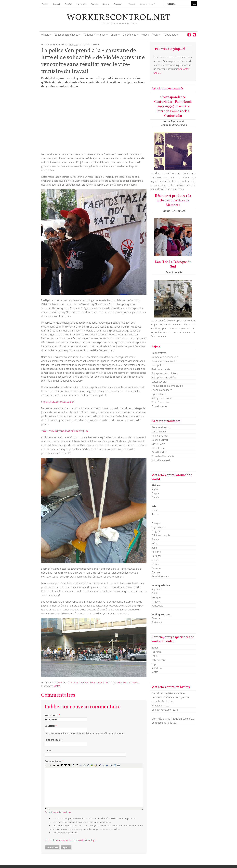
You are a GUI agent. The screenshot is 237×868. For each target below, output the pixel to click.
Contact (132, 4)
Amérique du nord (162, 614)
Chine (155, 510)
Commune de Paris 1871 (165, 723)
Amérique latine (161, 585)
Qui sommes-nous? (147, 4)
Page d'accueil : (53, 740)
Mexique (156, 597)
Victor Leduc (158, 448)
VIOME (57, 686)
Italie (154, 548)
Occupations (158, 365)
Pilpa (154, 664)
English (85, 44)
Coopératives (159, 353)
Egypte (155, 493)
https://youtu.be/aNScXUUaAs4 (58, 402)
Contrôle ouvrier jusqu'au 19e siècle (173, 719)
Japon (155, 514)
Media (155, 35)
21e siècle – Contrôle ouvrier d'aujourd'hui (88, 683)
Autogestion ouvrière (163, 398)
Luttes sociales (159, 382)
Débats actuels (171, 35)
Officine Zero (159, 660)
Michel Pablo (158, 444)
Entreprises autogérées (164, 377)
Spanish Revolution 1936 (165, 710)
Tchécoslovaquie (161, 535)
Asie (154, 506)
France (155, 539)
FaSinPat (156, 652)
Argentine (157, 589)
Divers (114, 35)
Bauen (155, 648)
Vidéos (145, 35)
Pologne (156, 552)
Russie (155, 560)
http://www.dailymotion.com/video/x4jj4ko (65, 431)
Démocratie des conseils (165, 357)
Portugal (156, 556)
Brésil (155, 593)
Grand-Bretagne (160, 576)
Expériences (129, 35)
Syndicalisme (159, 394)
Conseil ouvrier (160, 406)
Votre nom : (52, 715)
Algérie (155, 489)
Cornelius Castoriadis (163, 456)
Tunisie (155, 497)
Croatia (155, 564)
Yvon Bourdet (159, 452)
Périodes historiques (94, 35)
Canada (156, 618)
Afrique (156, 485)
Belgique (156, 531)
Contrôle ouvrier (160, 402)
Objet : (48, 750)
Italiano (96, 44)
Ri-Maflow (157, 668)
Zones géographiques (66, 35)
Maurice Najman (160, 440)
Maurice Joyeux (160, 436)
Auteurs (45, 35)
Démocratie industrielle (164, 361)
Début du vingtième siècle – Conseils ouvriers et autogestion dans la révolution (171, 697)
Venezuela (157, 606)
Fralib (155, 656)
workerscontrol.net (119, 18)
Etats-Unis (157, 622)
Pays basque (158, 527)
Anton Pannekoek (161, 460)
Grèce (59, 683)
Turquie (156, 572)
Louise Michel (159, 431)
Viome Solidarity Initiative (54, 44)
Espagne (156, 568)
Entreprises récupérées (128, 683)
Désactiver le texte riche (58, 812)
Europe (156, 523)
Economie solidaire (162, 390)
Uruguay (156, 601)
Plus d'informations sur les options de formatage (70, 840)
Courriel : (51, 726)
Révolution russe (160, 705)
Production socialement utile (167, 386)
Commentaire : (54, 761)
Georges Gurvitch (161, 427)
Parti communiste (161, 369)
